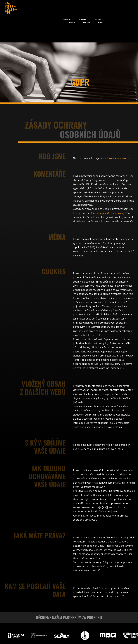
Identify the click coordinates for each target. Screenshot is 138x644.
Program (67, 19)
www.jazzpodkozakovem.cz (116, 158)
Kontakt (101, 23)
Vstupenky (83, 19)
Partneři (87, 23)
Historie (98, 19)
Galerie (72, 23)
